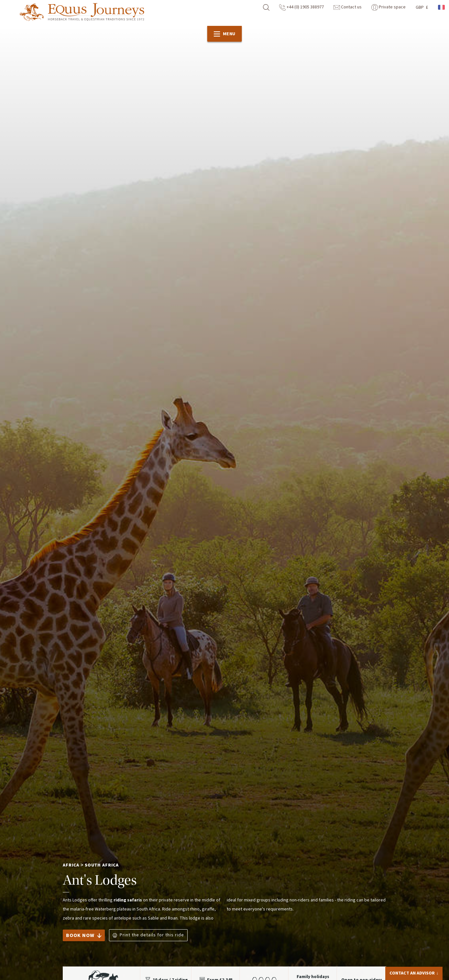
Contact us (348, 7)
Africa (71, 865)
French (442, 7)
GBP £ (422, 7)
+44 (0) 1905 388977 (301, 7)
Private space (389, 7)
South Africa (102, 865)
